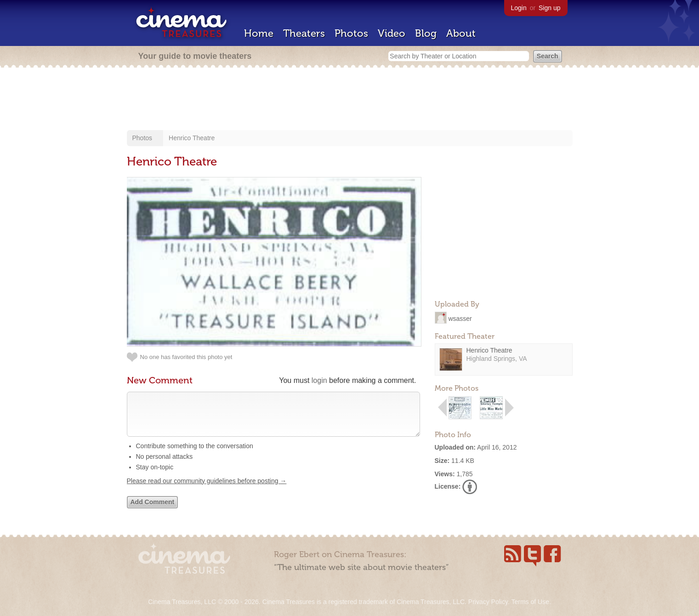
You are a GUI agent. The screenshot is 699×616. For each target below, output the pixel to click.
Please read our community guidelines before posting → (207, 490)
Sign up (549, 8)
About (461, 33)
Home (259, 33)
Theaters (304, 33)
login (319, 380)
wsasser (460, 318)
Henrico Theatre (192, 138)
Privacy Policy (488, 602)
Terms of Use (530, 602)
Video (392, 33)
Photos (351, 33)
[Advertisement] (350, 100)
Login (519, 8)
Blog (426, 33)
